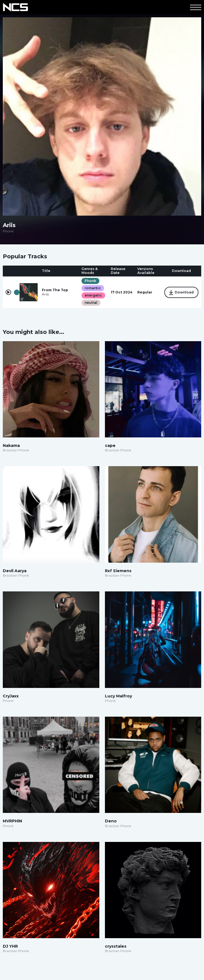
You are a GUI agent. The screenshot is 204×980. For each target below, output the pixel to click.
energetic (93, 295)
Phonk (90, 281)
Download (181, 293)
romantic (93, 288)
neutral (91, 303)
